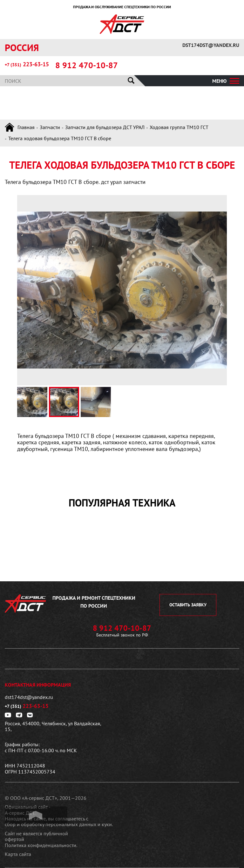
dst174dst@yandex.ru (211, 45)
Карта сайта (18, 854)
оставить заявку (188, 605)
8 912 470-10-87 (87, 65)
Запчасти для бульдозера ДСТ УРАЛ (105, 127)
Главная (26, 127)
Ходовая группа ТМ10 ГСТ (179, 127)
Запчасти (50, 127)
